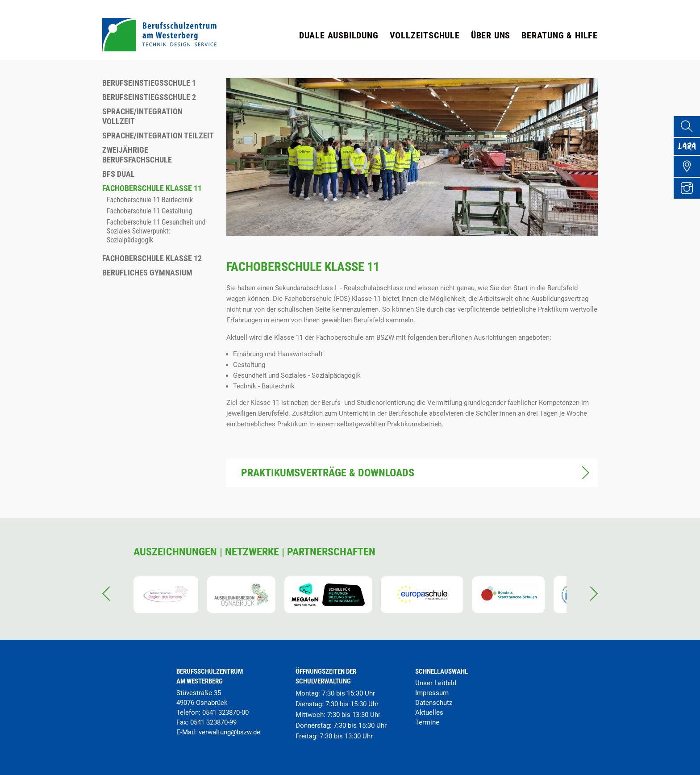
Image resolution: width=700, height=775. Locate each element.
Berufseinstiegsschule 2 (149, 97)
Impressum (432, 693)
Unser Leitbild (436, 683)
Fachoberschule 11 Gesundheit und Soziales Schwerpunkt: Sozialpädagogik (156, 231)
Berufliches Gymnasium (147, 273)
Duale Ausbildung (339, 35)
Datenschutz (434, 703)
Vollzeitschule (425, 35)
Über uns (491, 35)
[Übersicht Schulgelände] (689, 176)
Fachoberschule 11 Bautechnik (150, 200)
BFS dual (119, 174)
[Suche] (689, 128)
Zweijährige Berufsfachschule (137, 155)
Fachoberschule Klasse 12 (152, 258)
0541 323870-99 (213, 722)
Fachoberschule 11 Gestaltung (149, 211)
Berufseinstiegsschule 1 (149, 83)
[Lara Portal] (689, 152)
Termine (427, 722)
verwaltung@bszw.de (229, 732)
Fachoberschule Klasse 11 (152, 188)
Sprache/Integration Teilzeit (158, 135)
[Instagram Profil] (689, 200)
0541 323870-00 (225, 712)
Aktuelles (429, 712)
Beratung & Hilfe (560, 35)
